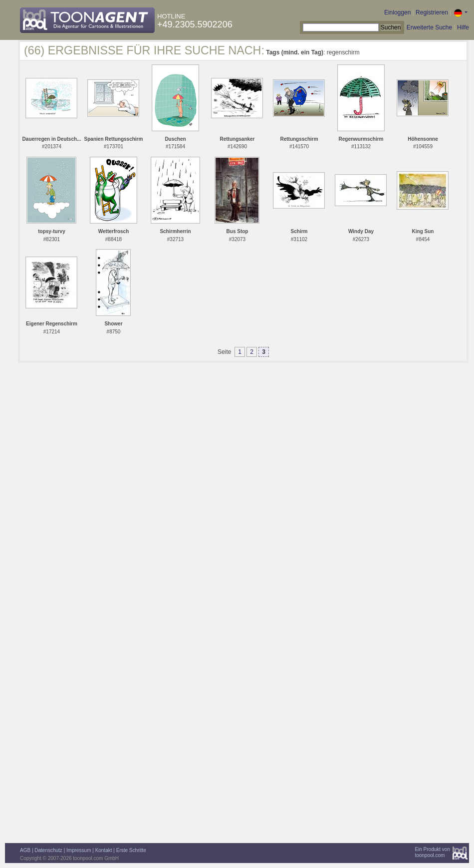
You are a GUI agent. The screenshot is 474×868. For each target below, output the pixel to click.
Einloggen (397, 12)
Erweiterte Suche (429, 27)
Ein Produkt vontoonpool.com (432, 852)
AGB (25, 850)
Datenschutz (48, 850)
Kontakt (104, 850)
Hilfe (463, 27)
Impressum (79, 850)
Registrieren (432, 12)
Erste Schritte (131, 850)
